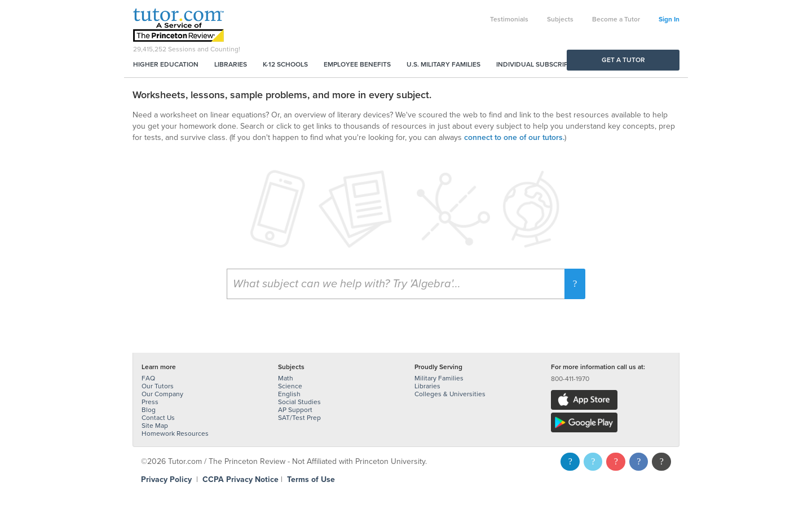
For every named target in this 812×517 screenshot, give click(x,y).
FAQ (148, 378)
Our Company (162, 394)
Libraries (231, 64)
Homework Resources (175, 433)
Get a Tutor (623, 60)
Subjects (560, 19)
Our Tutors (158, 386)
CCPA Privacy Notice (240, 479)
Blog (149, 410)
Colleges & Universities (450, 394)
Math (286, 378)
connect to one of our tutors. (514, 137)
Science (290, 386)
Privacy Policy (166, 479)
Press (150, 402)
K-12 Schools (285, 64)
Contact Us (158, 418)
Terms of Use (311, 479)
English (289, 394)
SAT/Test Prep (299, 418)
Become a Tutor (616, 19)
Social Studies (299, 402)
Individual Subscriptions (542, 64)
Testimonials (509, 19)
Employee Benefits (357, 64)
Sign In (669, 19)
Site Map (155, 426)
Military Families (439, 378)
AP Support (295, 410)
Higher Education (166, 64)
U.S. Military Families (443, 64)
